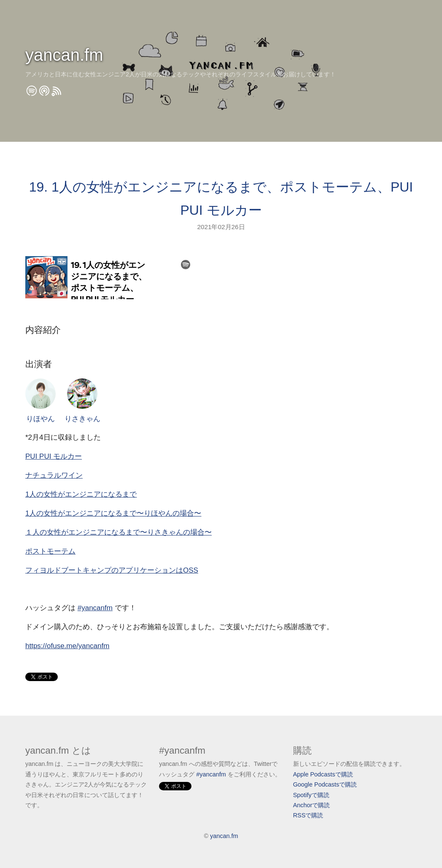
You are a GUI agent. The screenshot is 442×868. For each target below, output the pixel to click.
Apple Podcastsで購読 (323, 774)
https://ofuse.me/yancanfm (67, 646)
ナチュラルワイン (54, 475)
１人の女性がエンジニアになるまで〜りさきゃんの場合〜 (119, 532)
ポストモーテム (50, 551)
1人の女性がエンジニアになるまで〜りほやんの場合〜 (113, 513)
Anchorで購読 (312, 805)
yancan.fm (64, 55)
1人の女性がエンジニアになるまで (81, 494)
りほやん (40, 401)
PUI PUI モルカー (54, 456)
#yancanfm (95, 608)
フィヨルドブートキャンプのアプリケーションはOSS (112, 570)
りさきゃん (82, 401)
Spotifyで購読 (311, 795)
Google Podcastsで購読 (325, 784)
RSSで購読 (308, 815)
